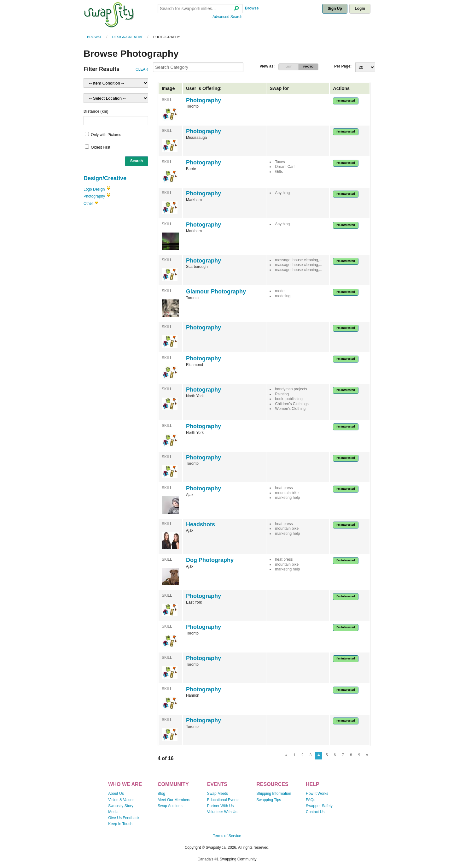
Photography (167, 37)
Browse (252, 8)
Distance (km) (96, 111)
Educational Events (223, 800)
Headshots (201, 524)
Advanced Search (227, 17)
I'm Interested (346, 101)
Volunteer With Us (222, 812)
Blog (161, 794)
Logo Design (94, 189)
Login (360, 9)
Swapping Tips (269, 800)
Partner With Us (221, 806)
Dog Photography (210, 560)
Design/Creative (128, 37)
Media (113, 812)
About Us (116, 794)
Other (88, 204)
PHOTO (308, 67)
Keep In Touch (120, 824)
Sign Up (335, 9)
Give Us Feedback (124, 818)
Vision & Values (121, 800)
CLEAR (142, 69)
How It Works (317, 794)
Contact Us (315, 812)
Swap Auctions (170, 806)
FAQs (311, 800)
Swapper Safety (319, 806)
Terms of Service (227, 836)
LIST (288, 67)
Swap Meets (218, 794)
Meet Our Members (174, 800)
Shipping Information (274, 794)
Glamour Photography (216, 292)
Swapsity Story (121, 806)
